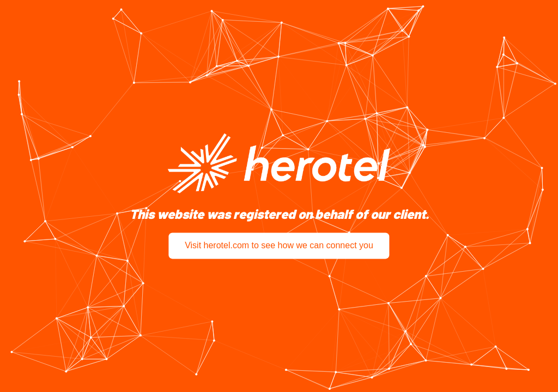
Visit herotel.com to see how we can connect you (279, 246)
